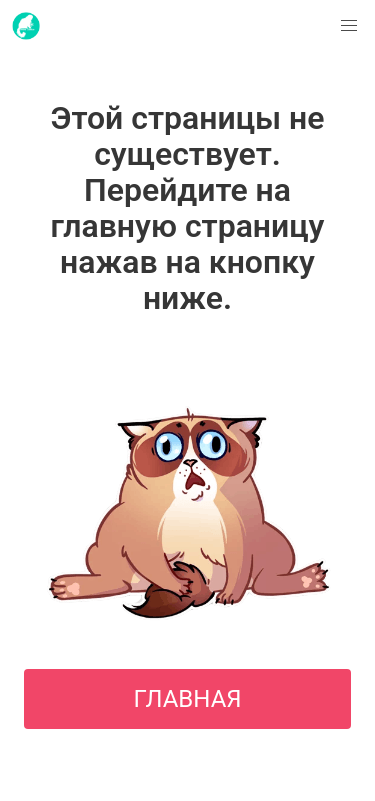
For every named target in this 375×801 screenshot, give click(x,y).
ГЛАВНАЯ (187, 699)
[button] (349, 26)
